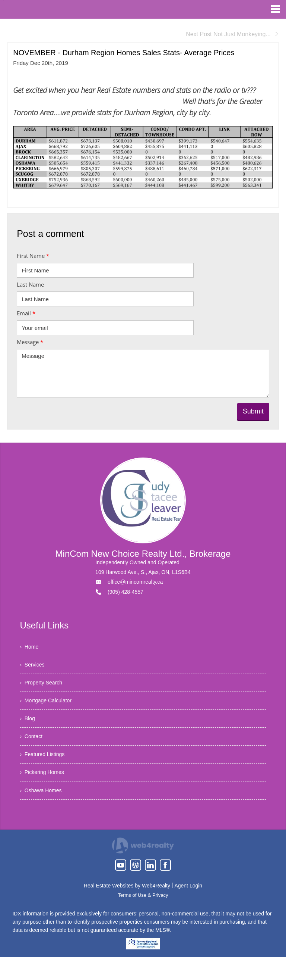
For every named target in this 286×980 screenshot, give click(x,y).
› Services (34, 669)
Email (26, 313)
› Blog (28, 730)
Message (30, 342)
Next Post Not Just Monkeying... (232, 34)
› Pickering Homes (45, 792)
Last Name (30, 284)
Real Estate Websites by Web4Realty (127, 909)
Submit (253, 411)
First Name (33, 256)
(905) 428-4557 (125, 592)
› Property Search (44, 689)
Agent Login (188, 909)
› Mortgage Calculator (49, 710)
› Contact (33, 751)
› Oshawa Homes (44, 812)
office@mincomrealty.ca (135, 582)
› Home (30, 648)
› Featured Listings (45, 771)
